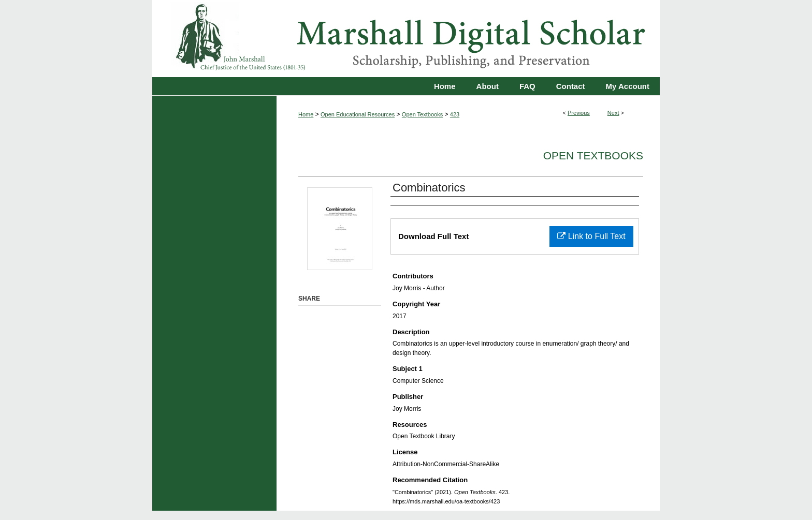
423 (455, 114)
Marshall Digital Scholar (406, 39)
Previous (579, 113)
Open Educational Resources (358, 114)
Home (306, 114)
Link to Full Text (591, 236)
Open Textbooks (422, 114)
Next (613, 113)
